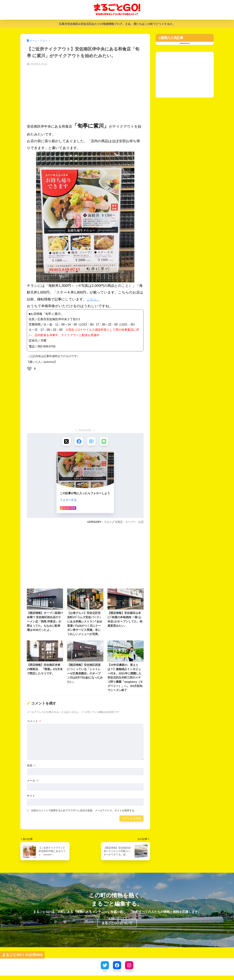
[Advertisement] (85, 95)
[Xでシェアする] (66, 442)
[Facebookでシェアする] (79, 442)
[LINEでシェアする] (105, 442)
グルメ (108, 522)
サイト (31, 796)
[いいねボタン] (29, 369)
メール (33, 781)
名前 (31, 766)
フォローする (68, 500)
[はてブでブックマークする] (92, 442)
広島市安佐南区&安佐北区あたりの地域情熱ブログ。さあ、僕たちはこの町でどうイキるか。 (117, 24)
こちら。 (94, 299)
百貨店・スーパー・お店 (129, 522)
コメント (34, 722)
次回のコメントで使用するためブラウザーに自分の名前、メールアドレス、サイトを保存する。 (84, 811)
